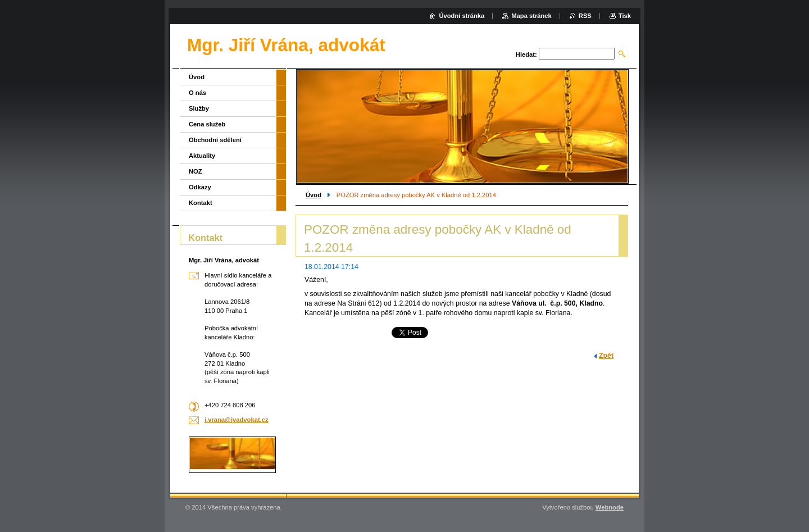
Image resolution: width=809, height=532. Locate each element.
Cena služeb (207, 124)
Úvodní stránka (462, 16)
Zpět (606, 356)
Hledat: (526, 54)
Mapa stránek (531, 16)
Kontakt (201, 203)
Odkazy (200, 187)
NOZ (196, 171)
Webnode (610, 507)
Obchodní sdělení (215, 140)
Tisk (625, 16)
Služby (199, 108)
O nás (197, 93)
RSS (585, 16)
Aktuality (202, 156)
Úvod (313, 195)
